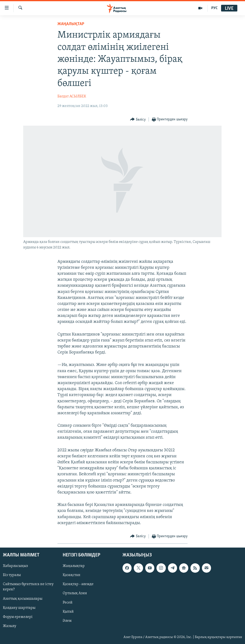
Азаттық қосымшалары (23, 599)
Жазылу (10, 626)
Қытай (68, 612)
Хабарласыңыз (15, 566)
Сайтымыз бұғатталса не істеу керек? (28, 587)
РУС (214, 8)
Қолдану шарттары (19, 608)
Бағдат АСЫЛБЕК (72, 96)
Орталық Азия (75, 593)
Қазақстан (72, 575)
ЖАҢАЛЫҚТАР (71, 24)
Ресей (68, 603)
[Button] (138, 120)
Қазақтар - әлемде (78, 584)
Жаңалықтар (74, 566)
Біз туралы (12, 575)
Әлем (67, 621)
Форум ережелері (18, 617)
